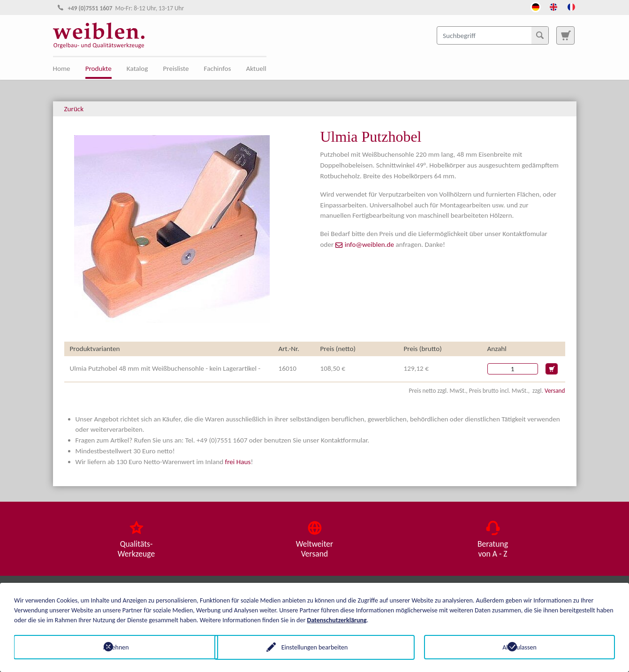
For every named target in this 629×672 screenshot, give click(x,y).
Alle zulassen (519, 647)
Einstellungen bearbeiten (315, 647)
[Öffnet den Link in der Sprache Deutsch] (536, 6)
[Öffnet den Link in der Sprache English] (553, 6)
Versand (555, 391)
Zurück (74, 109)
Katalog (137, 69)
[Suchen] (540, 35)
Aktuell (256, 69)
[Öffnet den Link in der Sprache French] (571, 6)
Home (62, 69)
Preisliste (176, 69)
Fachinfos (218, 69)
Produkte (99, 69)
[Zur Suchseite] (565, 35)
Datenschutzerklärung (337, 620)
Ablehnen (110, 647)
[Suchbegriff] (493, 35)
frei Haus (238, 462)
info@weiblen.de (369, 244)
